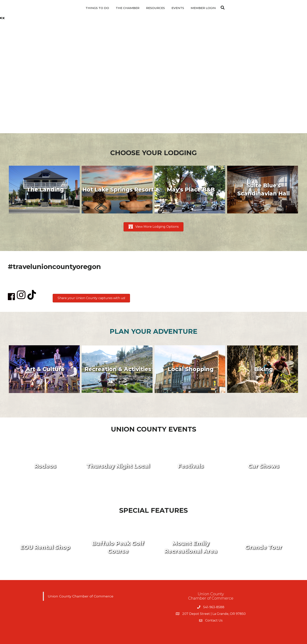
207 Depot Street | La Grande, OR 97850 (214, 614)
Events (178, 8)
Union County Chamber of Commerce (81, 596)
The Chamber (128, 8)
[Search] (222, 8)
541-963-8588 (214, 607)
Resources (155, 8)
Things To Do (97, 8)
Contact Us (214, 620)
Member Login (203, 8)
